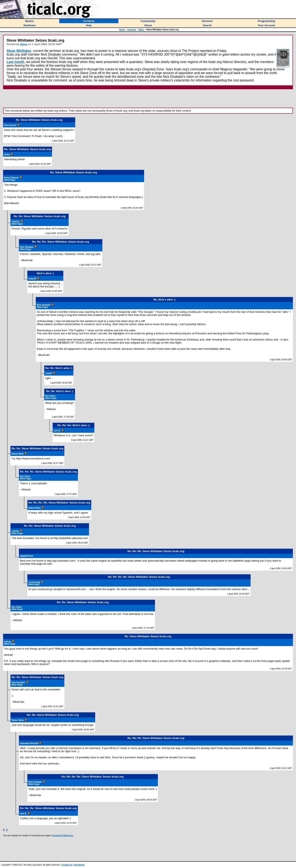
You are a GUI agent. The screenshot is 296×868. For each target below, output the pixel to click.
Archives (132, 30)
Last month (15, 62)
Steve (24, 44)
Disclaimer (79, 865)
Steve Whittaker (19, 51)
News (141, 30)
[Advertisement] (148, 98)
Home (122, 30)
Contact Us (67, 865)
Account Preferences (63, 835)
